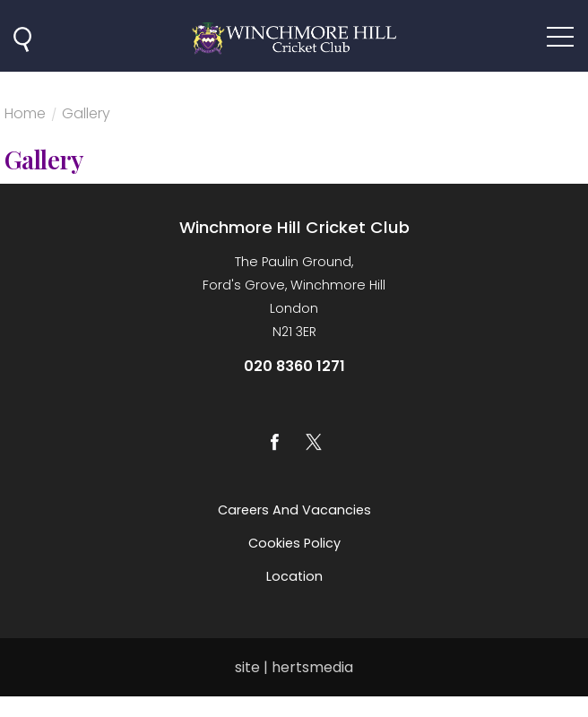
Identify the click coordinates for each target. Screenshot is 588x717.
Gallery (86, 116)
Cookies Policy (294, 543)
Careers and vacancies (294, 510)
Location (294, 576)
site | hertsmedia (294, 667)
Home (25, 116)
